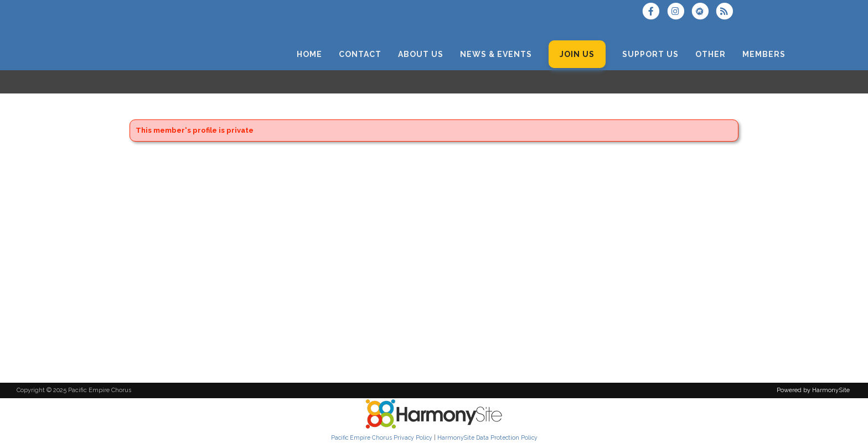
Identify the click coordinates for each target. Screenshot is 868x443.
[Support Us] (650, 54)
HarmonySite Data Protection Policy (487, 437)
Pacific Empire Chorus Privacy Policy (382, 437)
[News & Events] (496, 54)
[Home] (309, 54)
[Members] (764, 54)
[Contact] (360, 54)
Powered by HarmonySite (813, 390)
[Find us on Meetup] (704, 12)
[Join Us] (577, 54)
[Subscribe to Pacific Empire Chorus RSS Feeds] (727, 12)
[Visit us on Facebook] (654, 12)
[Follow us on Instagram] (679, 12)
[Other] (711, 54)
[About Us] (421, 54)
